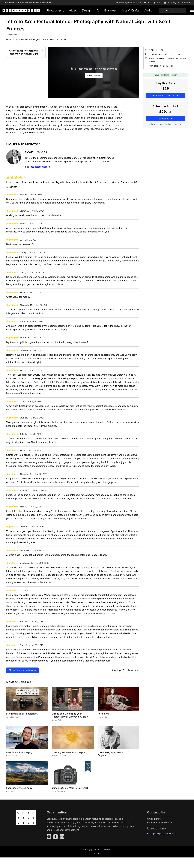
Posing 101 (103, 714)
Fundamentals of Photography (22, 714)
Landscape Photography (19, 788)
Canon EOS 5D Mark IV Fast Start (70, 788)
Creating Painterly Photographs (69, 752)
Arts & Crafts (131, 10)
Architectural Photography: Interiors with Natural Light (23, 52)
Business (111, 10)
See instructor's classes (37, 167)
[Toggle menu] (192, 10)
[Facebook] (55, 837)
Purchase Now (94, 76)
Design (87, 10)
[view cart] (157, 3)
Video (73, 10)
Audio (148, 10)
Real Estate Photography (19, 752)
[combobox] (172, 10)
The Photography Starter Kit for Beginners (114, 754)
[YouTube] (49, 837)
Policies (97, 853)
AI (98, 10)
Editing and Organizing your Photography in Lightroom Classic (70, 715)
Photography (55, 10)
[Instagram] (62, 837)
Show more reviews (22, 670)
